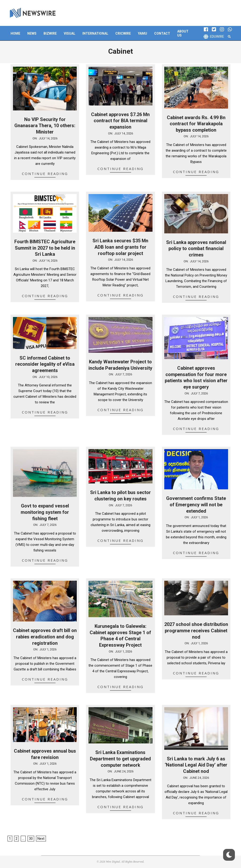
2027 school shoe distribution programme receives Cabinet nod (196, 631)
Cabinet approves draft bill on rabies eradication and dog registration (45, 637)
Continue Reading (45, 174)
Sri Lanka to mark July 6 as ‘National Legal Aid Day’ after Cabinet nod (196, 765)
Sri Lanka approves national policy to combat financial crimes (196, 249)
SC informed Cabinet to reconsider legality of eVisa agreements (45, 364)
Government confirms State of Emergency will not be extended (196, 505)
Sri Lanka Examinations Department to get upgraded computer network (120, 759)
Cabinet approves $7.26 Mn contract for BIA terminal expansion (120, 121)
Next (41, 839)
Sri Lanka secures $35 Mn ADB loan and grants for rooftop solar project (120, 247)
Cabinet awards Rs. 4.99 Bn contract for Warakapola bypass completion (196, 124)
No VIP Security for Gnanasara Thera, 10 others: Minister (45, 126)
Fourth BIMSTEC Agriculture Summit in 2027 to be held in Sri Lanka (45, 248)
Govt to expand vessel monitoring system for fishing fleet (45, 512)
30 (31, 839)
